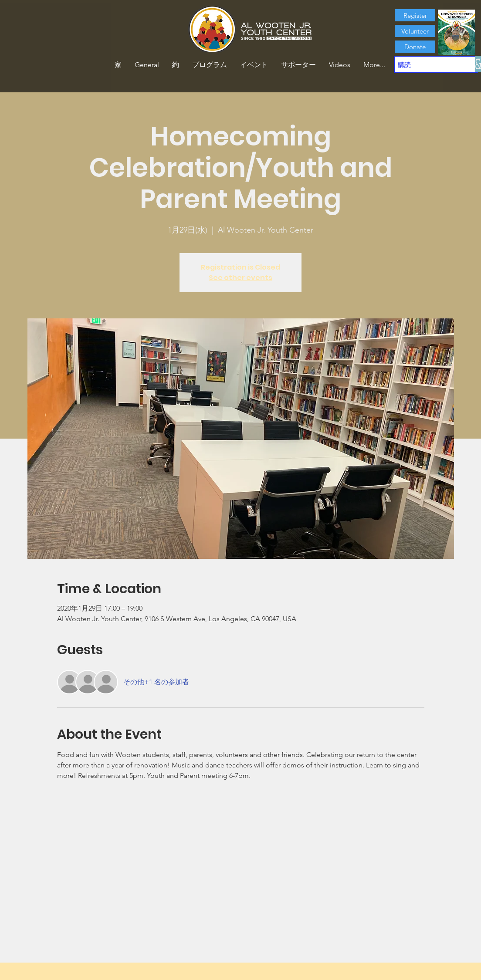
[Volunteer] (415, 31)
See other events (240, 278)
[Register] (415, 15)
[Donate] (415, 47)
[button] (176, 65)
